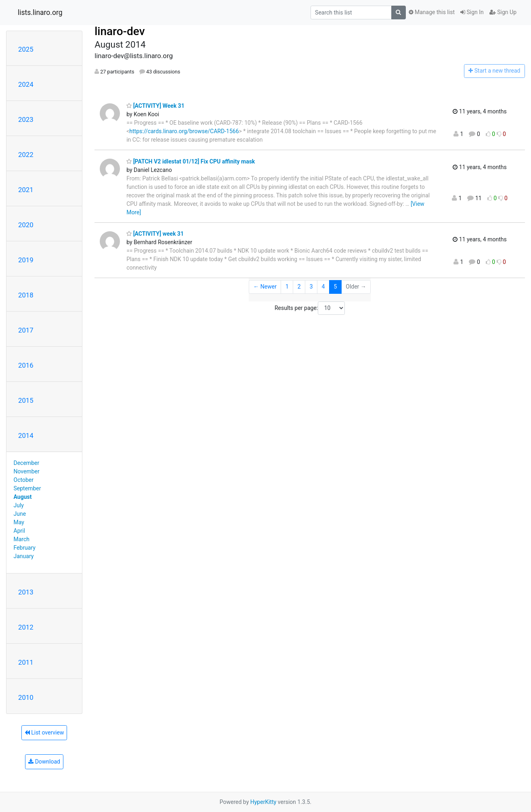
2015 (26, 400)
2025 (26, 49)
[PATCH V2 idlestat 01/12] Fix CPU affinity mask (191, 161)
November (27, 471)
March (22, 539)
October (24, 480)
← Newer (265, 287)
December (27, 463)
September (27, 488)
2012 (26, 627)
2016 (26, 365)
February (25, 548)
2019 (26, 260)
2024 (26, 84)
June (20, 514)
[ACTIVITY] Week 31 (155, 106)
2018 (26, 295)
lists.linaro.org (40, 13)
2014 (26, 435)
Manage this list (432, 12)
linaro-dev (120, 31)
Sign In (472, 12)
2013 (26, 592)
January (24, 556)
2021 (26, 190)
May (19, 522)
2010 (26, 697)
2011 (26, 662)
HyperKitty (263, 802)
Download (44, 762)
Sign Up (503, 12)
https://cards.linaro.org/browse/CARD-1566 (184, 131)
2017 (26, 330)
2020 (26, 225)
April (20, 531)
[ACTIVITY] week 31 (155, 234)
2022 (26, 155)
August (23, 497)
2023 (26, 119)
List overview (44, 732)
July (19, 505)
